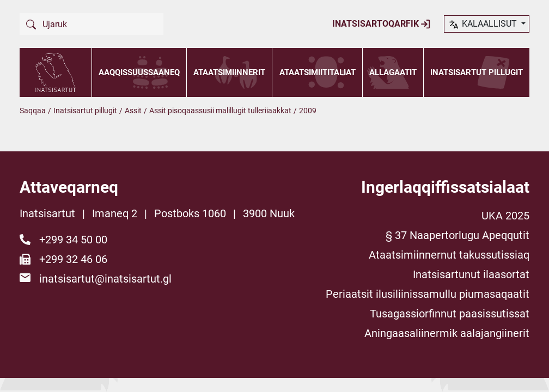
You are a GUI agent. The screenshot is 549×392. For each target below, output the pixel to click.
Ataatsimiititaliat (318, 72)
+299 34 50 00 (73, 240)
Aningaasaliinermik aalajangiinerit (447, 333)
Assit (133, 111)
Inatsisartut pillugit (477, 72)
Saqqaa (33, 111)
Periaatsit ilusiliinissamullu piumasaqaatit (428, 294)
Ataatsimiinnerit (229, 72)
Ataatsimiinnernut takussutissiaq (449, 255)
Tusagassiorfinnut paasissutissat (450, 314)
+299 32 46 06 (73, 259)
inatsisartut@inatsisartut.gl (105, 279)
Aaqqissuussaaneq (139, 72)
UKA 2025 (505, 216)
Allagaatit (393, 72)
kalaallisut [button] (483, 24)
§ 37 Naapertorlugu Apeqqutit (457, 235)
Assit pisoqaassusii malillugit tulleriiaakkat (220, 111)
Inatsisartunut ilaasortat (471, 274)
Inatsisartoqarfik (382, 24)
